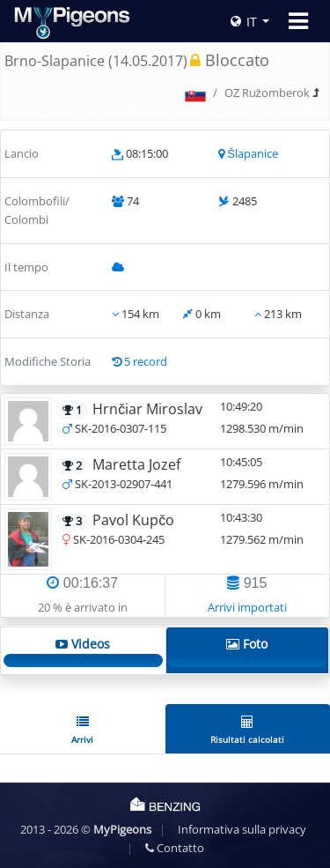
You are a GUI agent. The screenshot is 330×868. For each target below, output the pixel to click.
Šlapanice (253, 153)
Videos (83, 651)
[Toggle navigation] (298, 21)
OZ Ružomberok (268, 93)
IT (244, 22)
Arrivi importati (247, 607)
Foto (247, 651)
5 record (146, 361)
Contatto (175, 848)
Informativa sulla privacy (242, 829)
